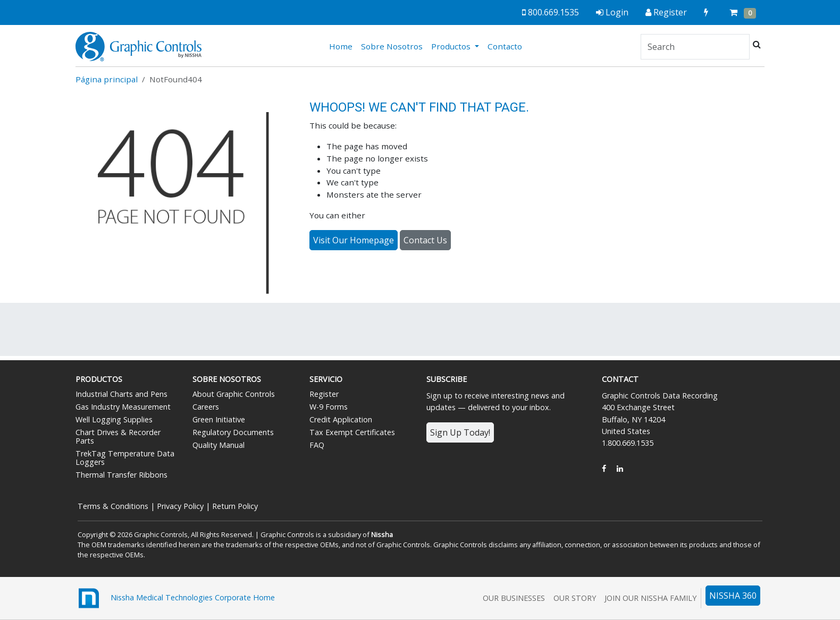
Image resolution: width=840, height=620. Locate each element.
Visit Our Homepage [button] (354, 240)
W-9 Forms (329, 407)
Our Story (575, 598)
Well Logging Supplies (114, 419)
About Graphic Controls (234, 394)
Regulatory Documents (233, 432)
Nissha (382, 534)
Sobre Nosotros (392, 46)
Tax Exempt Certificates (352, 432)
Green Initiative (219, 419)
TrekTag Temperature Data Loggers (125, 458)
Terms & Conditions (113, 506)
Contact (620, 379)
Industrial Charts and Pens (121, 394)
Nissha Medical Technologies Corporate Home (175, 598)
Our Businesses (514, 598)
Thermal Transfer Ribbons (121, 475)
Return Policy (235, 506)
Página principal (107, 79)
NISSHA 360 (733, 596)
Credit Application (341, 419)
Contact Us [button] (425, 240)
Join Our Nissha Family (650, 598)
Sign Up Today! (460, 432)
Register (324, 394)
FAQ (317, 445)
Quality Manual (219, 445)
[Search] (695, 47)
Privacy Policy (180, 506)
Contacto (505, 46)
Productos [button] (452, 46)
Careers (206, 407)
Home (343, 46)
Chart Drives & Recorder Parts (118, 436)
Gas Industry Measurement (123, 407)
